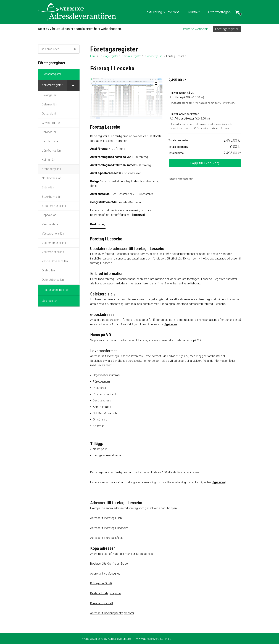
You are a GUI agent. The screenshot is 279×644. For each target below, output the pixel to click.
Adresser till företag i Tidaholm (109, 528)
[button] (156, 84)
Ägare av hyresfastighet (105, 574)
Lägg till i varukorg (205, 163)
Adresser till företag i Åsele (107, 538)
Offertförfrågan (219, 12)
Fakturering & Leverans (162, 12)
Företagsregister (227, 29)
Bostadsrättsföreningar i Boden (110, 564)
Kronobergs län (154, 56)
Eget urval (138, 215)
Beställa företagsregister (106, 593)
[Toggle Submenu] (73, 85)
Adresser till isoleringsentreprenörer (112, 613)
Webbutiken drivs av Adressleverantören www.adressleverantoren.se (127, 639)
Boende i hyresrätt (102, 603)
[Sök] (55, 49)
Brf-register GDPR (101, 583)
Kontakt (194, 12)
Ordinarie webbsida (195, 29)
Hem (93, 56)
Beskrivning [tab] (98, 224)
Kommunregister (131, 56)
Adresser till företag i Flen (106, 518)
